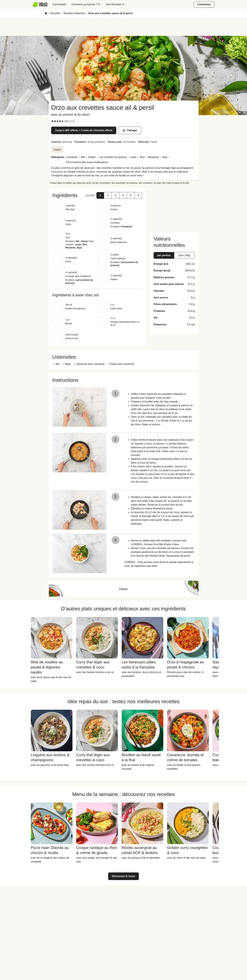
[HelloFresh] (40, 4)
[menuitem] (41, 4)
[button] (100, 195)
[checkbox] (52, 121)
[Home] (46, 13)
